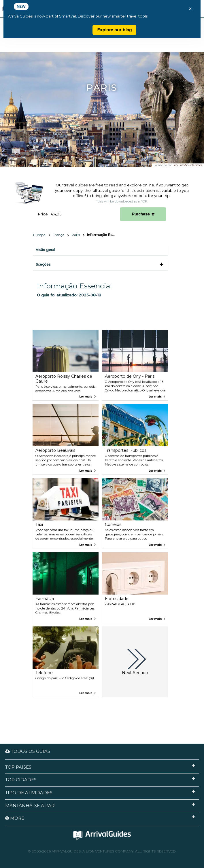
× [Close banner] (190, 9)
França (58, 235)
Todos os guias (28, 751)
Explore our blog (114, 30)
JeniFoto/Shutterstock (188, 165)
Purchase (143, 214)
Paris (76, 235)
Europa (39, 235)
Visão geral (45, 250)
